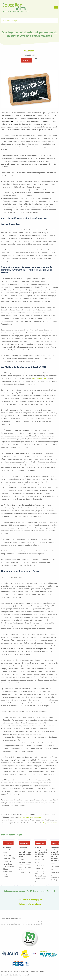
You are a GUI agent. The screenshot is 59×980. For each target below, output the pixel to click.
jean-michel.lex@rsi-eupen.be (30, 817)
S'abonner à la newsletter (30, 904)
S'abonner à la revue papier (30, 900)
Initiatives (26, 60)
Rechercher (57, 21)
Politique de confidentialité (10, 971)
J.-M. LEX (31, 55)
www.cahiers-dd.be (39, 379)
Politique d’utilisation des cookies (32, 971)
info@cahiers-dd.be (49, 823)
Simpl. (27, 975)
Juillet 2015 (29, 51)
